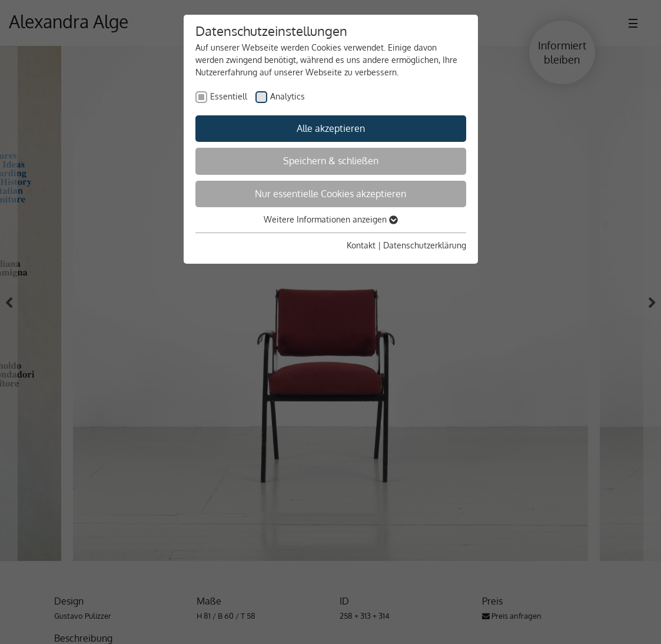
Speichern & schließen (331, 161)
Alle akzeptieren (331, 128)
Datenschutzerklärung (425, 245)
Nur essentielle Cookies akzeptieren (330, 194)
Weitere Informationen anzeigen (331, 219)
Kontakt (361, 245)
